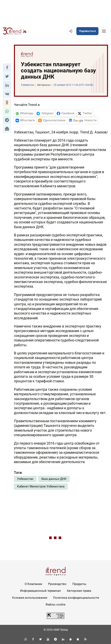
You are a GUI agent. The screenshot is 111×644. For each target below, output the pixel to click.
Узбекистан (25, 479)
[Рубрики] (104, 31)
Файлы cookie (55, 605)
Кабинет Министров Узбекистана (41, 486)
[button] (7, 68)
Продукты (79, 584)
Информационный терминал (40, 591)
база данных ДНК (54, 479)
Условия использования (30, 598)
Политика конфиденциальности (76, 598)
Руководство (57, 584)
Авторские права (79, 591)
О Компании (33, 584)
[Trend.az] (15, 31)
